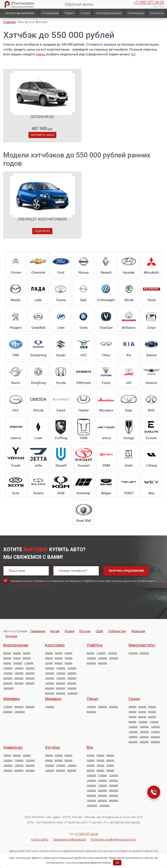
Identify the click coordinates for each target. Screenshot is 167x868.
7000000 (72, 688)
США (99, 631)
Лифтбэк (95, 645)
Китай (55, 631)
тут (133, 54)
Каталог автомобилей (20, 13)
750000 (17, 658)
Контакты (157, 13)
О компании (50, 13)
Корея (69, 631)
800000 (59, 663)
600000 (142, 712)
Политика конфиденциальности (113, 839)
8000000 (19, 683)
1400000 (61, 673)
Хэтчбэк (53, 747)
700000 (68, 658)
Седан (134, 699)
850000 (27, 658)
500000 (17, 653)
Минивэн (53, 699)
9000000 (30, 683)
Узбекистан (117, 631)
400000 (7, 653)
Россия (85, 631)
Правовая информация (69, 839)
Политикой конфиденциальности (31, 584)
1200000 (8, 668)
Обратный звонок (79, 4)
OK (117, 863)
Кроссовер (55, 645)
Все (90, 747)
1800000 (19, 673)
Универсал (13, 747)
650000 (7, 658)
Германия (38, 631)
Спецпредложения (109, 13)
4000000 (19, 678)
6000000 (8, 683)
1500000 (30, 668)
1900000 (50, 683)
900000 (7, 663)
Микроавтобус (142, 645)
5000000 (30, 678)
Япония (11, 636)
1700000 (61, 678)
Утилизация (136, 13)
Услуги (85, 13)
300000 (49, 653)
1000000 (18, 663)
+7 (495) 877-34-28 (149, 3)
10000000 (72, 693)
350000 (59, 653)
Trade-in (70, 13)
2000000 (30, 673)
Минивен (12, 699)
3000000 (8, 678)
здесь (40, 54)
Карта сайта (40, 839)
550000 (27, 653)
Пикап (93, 699)
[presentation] (36, 606)
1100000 (29, 663)
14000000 (8, 688)
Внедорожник (16, 645)
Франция (138, 631)
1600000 (8, 673)
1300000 (19, 668)
